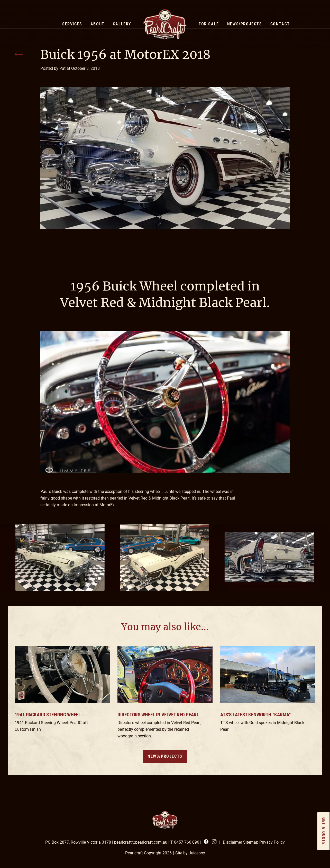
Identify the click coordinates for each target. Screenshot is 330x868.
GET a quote (324, 831)
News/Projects (165, 756)
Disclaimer (232, 842)
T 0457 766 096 (185, 842)
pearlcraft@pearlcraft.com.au (141, 842)
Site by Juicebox (190, 853)
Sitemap (251, 842)
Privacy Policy (272, 842)
